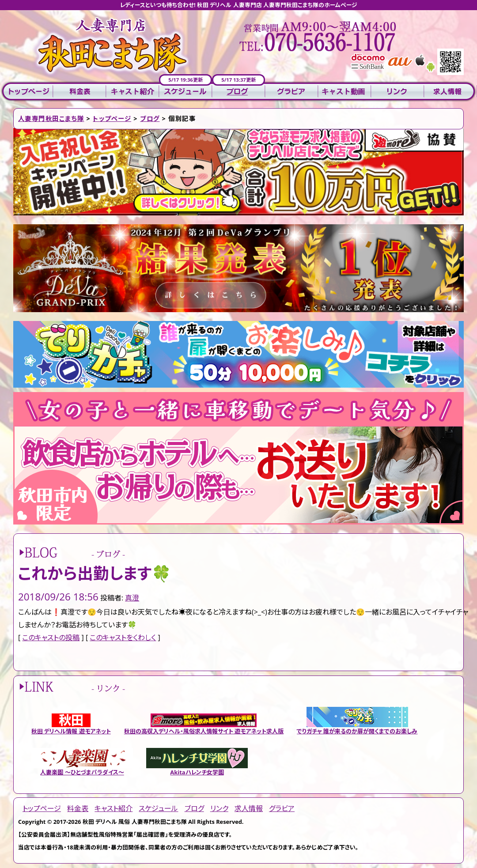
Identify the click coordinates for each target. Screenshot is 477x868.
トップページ (26, 92)
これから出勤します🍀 (95, 573)
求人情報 (450, 92)
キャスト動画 (344, 92)
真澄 (132, 598)
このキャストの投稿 (51, 638)
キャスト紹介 (132, 92)
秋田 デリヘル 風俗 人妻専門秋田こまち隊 (135, 822)
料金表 (79, 92)
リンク (397, 92)
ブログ (238, 92)
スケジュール (185, 92)
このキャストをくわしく (123, 638)
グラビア (291, 92)
